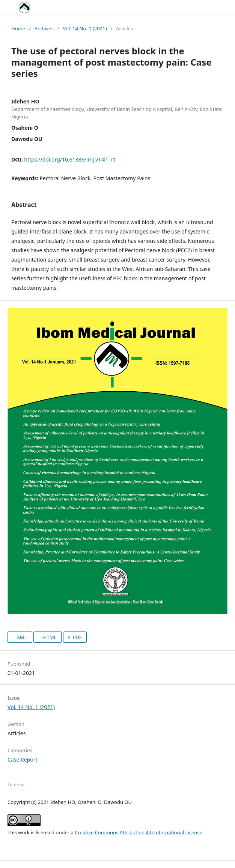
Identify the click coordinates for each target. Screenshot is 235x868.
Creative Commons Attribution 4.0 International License (139, 832)
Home (18, 28)
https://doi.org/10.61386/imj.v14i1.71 (70, 159)
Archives (44, 28)
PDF (77, 637)
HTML (49, 637)
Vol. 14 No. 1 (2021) (85, 28)
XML (21, 637)
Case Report (22, 759)
